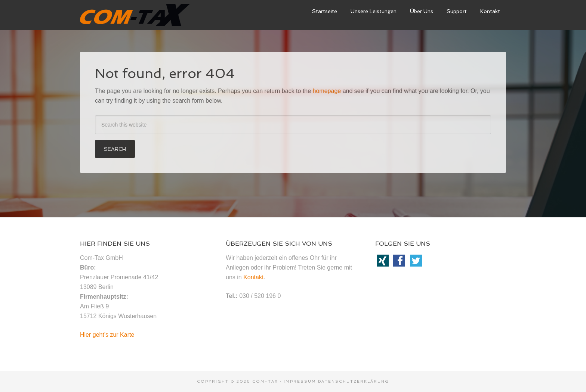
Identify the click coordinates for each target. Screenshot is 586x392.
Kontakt (253, 277)
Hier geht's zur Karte (107, 335)
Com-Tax (265, 381)
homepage (327, 91)
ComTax (136, 15)
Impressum (300, 381)
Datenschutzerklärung (354, 381)
